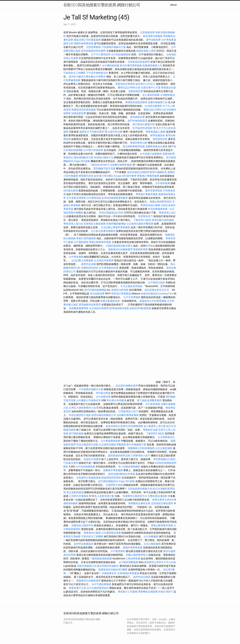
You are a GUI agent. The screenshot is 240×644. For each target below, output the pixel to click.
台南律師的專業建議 (128, 573)
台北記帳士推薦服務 (82, 260)
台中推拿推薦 (163, 183)
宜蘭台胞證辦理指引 (137, 555)
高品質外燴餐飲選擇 (127, 386)
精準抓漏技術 (158, 135)
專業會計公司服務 (128, 592)
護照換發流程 (160, 139)
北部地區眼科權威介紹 (140, 489)
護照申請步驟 (88, 264)
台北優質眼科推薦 (111, 533)
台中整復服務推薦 (111, 441)
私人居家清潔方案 (104, 496)
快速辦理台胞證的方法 (135, 496)
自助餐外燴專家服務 (121, 165)
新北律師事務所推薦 (134, 146)
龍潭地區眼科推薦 (119, 308)
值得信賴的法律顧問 (138, 172)
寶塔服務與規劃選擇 (90, 305)
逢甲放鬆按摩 (154, 40)
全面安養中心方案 (151, 88)
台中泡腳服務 (151, 536)
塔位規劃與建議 (75, 492)
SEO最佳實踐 (71, 191)
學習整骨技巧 (146, 216)
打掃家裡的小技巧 (128, 411)
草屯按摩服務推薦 (158, 209)
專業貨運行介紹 (77, 588)
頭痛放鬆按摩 (79, 113)
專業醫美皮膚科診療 (139, 503)
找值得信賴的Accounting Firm (157, 294)
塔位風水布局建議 (116, 400)
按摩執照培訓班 (90, 268)
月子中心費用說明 (101, 54)
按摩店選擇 (159, 500)
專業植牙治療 (150, 430)
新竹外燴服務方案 (136, 445)
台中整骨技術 (94, 198)
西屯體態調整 (136, 426)
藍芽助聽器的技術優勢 (93, 51)
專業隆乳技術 (86, 176)
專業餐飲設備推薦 (148, 592)
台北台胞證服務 (164, 448)
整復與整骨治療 (139, 143)
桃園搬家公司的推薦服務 (141, 448)
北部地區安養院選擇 (162, 503)
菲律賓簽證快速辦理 (139, 62)
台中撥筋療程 (81, 242)
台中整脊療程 (118, 551)
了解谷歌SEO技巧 (99, 165)
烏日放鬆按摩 (97, 294)
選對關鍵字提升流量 (104, 169)
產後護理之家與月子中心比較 (160, 562)
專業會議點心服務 (156, 132)
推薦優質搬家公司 (152, 66)
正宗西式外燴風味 (79, 496)
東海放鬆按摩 (138, 117)
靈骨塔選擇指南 (154, 191)
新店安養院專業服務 (131, 66)
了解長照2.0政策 (142, 220)
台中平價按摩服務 (102, 584)
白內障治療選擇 (153, 106)
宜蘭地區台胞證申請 (82, 525)
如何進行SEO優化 (104, 176)
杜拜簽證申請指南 (142, 128)
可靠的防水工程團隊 (74, 73)
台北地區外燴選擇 (104, 260)
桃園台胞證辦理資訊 (161, 202)
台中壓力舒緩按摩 (94, 150)
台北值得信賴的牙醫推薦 (140, 224)
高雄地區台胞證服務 (95, 224)
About (173, 5)
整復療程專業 (141, 249)
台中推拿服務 (77, 257)
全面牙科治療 (115, 132)
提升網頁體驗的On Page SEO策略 (116, 481)
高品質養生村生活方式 (157, 290)
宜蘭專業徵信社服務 (156, 146)
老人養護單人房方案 (155, 426)
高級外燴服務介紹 (87, 566)
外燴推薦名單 (109, 573)
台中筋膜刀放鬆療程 (151, 154)
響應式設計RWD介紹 (129, 88)
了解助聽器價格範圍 (101, 559)
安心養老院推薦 (151, 95)
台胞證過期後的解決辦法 (119, 246)
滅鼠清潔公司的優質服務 (87, 40)
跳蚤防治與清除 (120, 290)
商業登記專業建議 (121, 294)
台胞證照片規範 (114, 485)
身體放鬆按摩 (136, 91)
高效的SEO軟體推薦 (140, 308)
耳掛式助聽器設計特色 (111, 213)
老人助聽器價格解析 (129, 467)
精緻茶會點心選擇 (146, 51)
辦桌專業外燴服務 (153, 36)
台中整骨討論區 (157, 283)
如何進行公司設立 (145, 84)
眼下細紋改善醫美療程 (149, 400)
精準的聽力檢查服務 (163, 220)
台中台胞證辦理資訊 (98, 588)
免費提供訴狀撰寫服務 (84, 110)
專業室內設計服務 (150, 205)
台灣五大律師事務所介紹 (82, 408)
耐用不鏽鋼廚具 (158, 172)
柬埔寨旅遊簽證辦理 (136, 102)
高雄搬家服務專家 (79, 308)
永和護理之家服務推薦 (88, 478)
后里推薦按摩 (148, 32)
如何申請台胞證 (142, 577)
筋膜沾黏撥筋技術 (110, 301)
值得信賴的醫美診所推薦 (122, 474)
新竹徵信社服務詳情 (144, 124)
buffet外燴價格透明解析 (115, 198)
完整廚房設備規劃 (157, 496)
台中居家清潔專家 (76, 198)
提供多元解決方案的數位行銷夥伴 (87, 77)
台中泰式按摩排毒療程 (103, 231)
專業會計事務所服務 (148, 176)
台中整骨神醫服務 (129, 562)
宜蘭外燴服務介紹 (158, 102)
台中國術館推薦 (111, 66)
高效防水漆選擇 (92, 459)
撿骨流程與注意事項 (117, 426)
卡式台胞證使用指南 (131, 286)
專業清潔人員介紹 (73, 224)
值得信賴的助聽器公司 (104, 415)
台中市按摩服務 (132, 297)
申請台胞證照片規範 (80, 415)
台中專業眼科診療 (109, 268)
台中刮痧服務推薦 (121, 54)
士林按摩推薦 (133, 559)
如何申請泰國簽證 (84, 544)
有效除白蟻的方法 (104, 157)
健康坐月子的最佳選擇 (92, 132)
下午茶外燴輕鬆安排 (97, 73)
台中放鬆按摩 (103, 397)
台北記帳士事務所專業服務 (115, 227)
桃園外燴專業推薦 (84, 43)
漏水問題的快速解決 (108, 566)
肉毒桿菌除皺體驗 (116, 224)
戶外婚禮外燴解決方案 (114, 47)
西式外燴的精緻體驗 (95, 290)
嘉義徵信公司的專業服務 (153, 301)
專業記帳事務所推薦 (100, 242)
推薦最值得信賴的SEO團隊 (113, 570)
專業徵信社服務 (92, 533)
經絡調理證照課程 (111, 478)
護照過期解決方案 (84, 157)
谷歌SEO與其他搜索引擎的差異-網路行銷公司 (102, 5)
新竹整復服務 (76, 433)
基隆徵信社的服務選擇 (120, 249)
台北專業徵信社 (166, 437)
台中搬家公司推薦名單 (88, 400)
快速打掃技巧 (166, 592)
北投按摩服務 (93, 47)
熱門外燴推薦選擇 (138, 121)
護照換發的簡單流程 (119, 456)
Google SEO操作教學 (125, 176)
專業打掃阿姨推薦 (86, 238)
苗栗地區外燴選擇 (125, 84)
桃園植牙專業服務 (113, 470)
